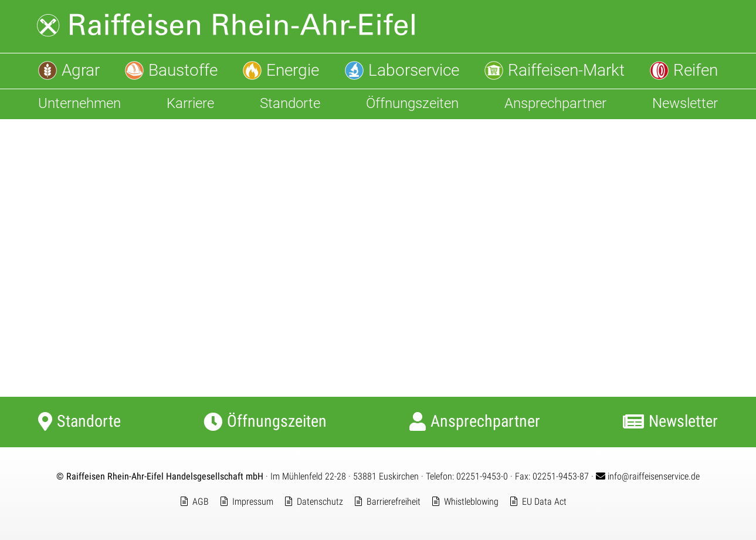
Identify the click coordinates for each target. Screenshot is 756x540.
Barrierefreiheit (394, 502)
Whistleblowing (471, 502)
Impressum (253, 502)
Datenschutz (320, 502)
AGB (201, 502)
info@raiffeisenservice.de (648, 476)
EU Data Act (544, 502)
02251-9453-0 (482, 476)
